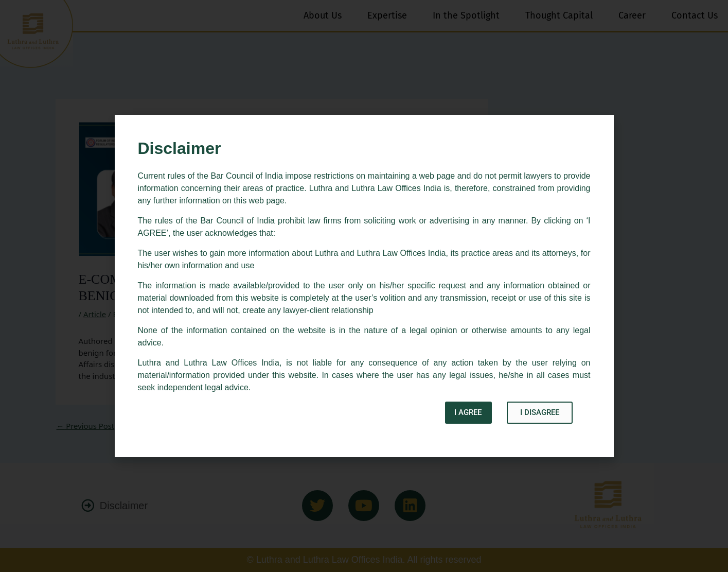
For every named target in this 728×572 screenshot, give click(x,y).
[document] (364, 286)
